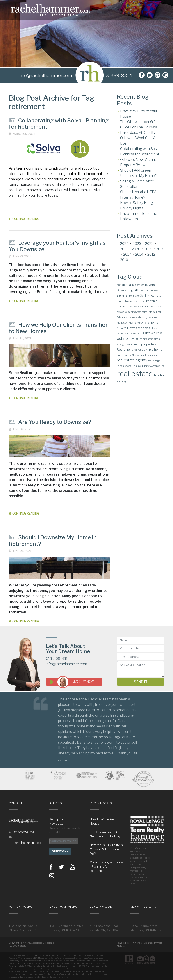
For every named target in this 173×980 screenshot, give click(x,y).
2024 (124, 244)
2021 (124, 249)
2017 (127, 254)
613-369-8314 (116, 75)
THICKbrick (135, 943)
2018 (160, 249)
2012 (151, 254)
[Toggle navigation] (167, 10)
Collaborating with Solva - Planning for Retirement (59, 124)
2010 (124, 260)
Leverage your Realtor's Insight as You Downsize (57, 246)
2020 (136, 249)
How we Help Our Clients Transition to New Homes (59, 328)
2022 (149, 244)
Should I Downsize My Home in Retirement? (53, 541)
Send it (141, 682)
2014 (139, 254)
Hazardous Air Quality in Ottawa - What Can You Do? (139, 138)
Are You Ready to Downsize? (50, 422)
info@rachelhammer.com (66, 664)
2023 (137, 244)
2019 (148, 249)
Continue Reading (24, 219)
